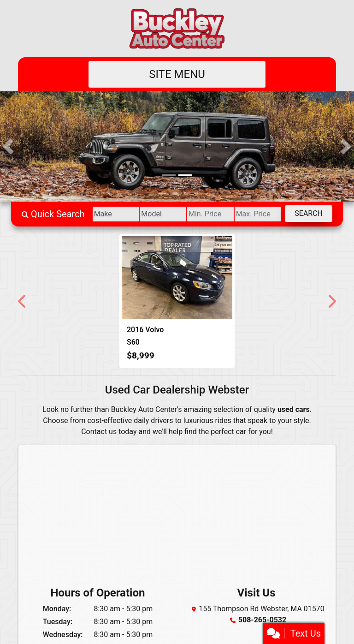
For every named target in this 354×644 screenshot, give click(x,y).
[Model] (163, 214)
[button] (8, 146)
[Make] (116, 214)
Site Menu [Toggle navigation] (177, 74)
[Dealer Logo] (177, 29)
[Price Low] (210, 214)
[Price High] (258, 214)
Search (309, 213)
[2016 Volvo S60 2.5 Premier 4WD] (177, 278)
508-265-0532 (262, 620)
